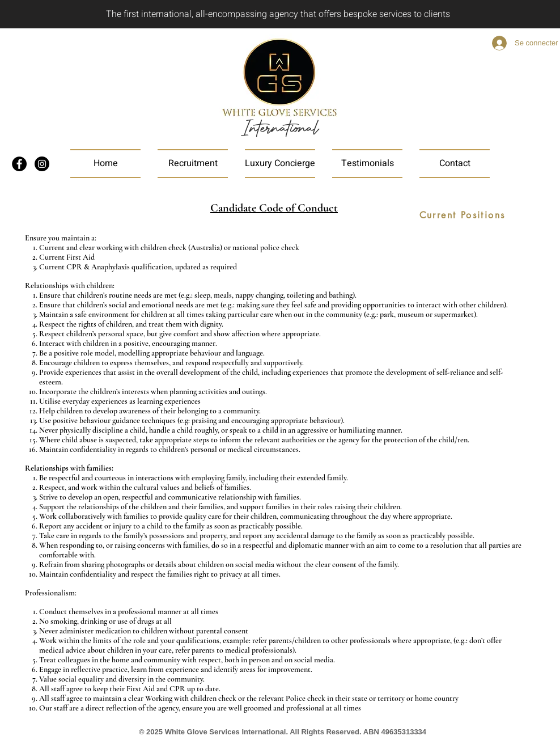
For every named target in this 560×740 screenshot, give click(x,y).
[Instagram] (42, 164)
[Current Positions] (462, 215)
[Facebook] (19, 164)
